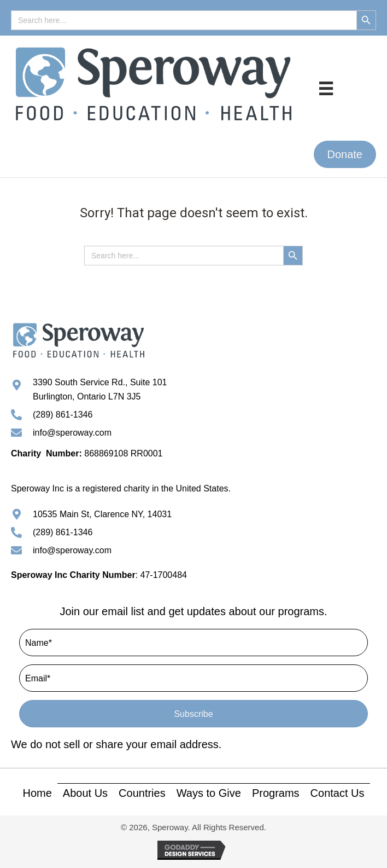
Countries (142, 793)
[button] (345, 154)
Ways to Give (209, 793)
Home (37, 793)
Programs (276, 793)
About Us (85, 793)
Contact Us (338, 793)
